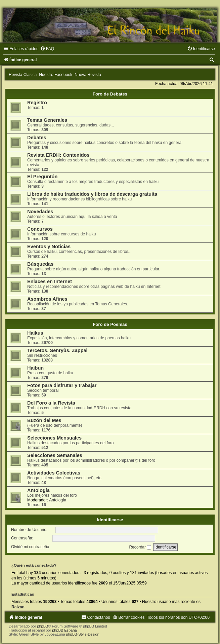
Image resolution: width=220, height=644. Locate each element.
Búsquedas (40, 264)
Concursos (40, 229)
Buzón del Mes (44, 420)
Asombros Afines (47, 299)
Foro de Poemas (110, 324)
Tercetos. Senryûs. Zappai (57, 350)
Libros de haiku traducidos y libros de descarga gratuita (92, 194)
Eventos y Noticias (49, 247)
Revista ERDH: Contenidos (58, 155)
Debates (37, 138)
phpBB (42, 626)
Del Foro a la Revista (51, 403)
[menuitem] (47, 49)
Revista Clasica (23, 75)
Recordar (140, 547)
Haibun (35, 368)
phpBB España (64, 630)
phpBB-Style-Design (83, 634)
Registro (37, 103)
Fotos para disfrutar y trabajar (62, 385)
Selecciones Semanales (55, 455)
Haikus (35, 333)
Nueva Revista (88, 75)
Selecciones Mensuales (54, 438)
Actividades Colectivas (54, 473)
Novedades (40, 212)
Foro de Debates (110, 94)
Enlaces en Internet (50, 281)
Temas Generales (47, 120)
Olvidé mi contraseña (30, 547)
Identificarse (110, 520)
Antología (38, 490)
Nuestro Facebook (56, 75)
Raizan (18, 607)
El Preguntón (42, 177)
